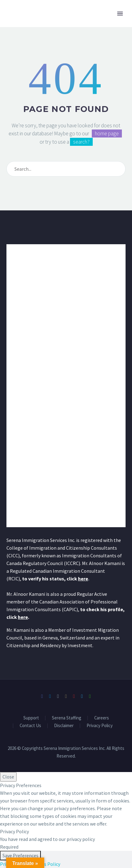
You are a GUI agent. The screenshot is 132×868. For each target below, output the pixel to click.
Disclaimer (64, 726)
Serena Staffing (67, 718)
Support (31, 718)
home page (107, 133)
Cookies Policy (45, 864)
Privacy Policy (100, 726)
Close (8, 777)
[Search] (66, 169)
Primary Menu (120, 14)
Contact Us (30, 726)
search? (81, 142)
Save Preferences (20, 855)
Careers (102, 718)
